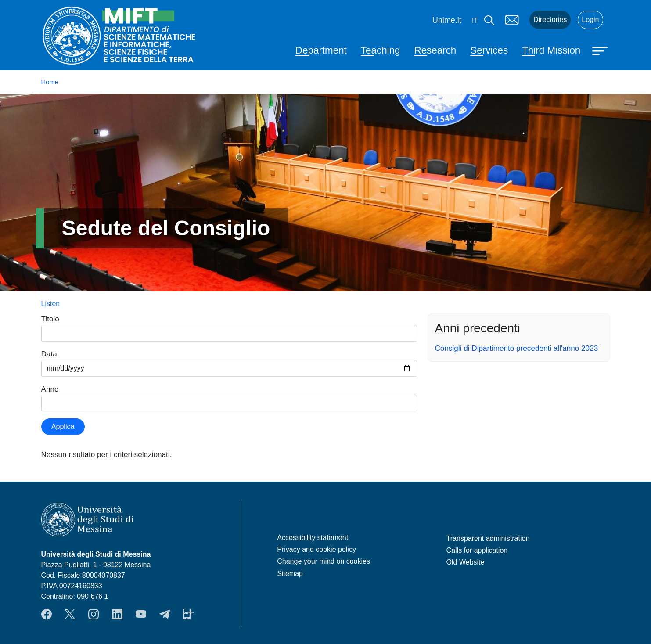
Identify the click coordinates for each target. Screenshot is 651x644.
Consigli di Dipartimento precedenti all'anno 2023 (517, 348)
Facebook (47, 614)
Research (435, 50)
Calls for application (477, 550)
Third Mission (551, 50)
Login (590, 20)
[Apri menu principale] (601, 50)
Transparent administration (488, 538)
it (475, 20)
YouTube (141, 614)
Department (321, 50)
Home (50, 82)
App (188, 614)
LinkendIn (117, 614)
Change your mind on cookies (324, 561)
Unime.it (447, 20)
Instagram (94, 614)
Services (489, 50)
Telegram (165, 614)
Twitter (70, 614)
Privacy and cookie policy (317, 549)
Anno (50, 389)
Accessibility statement (313, 538)
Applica (63, 426)
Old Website (466, 562)
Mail (512, 20)
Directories (550, 20)
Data (49, 354)
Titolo (50, 319)
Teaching (381, 50)
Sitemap (290, 574)
